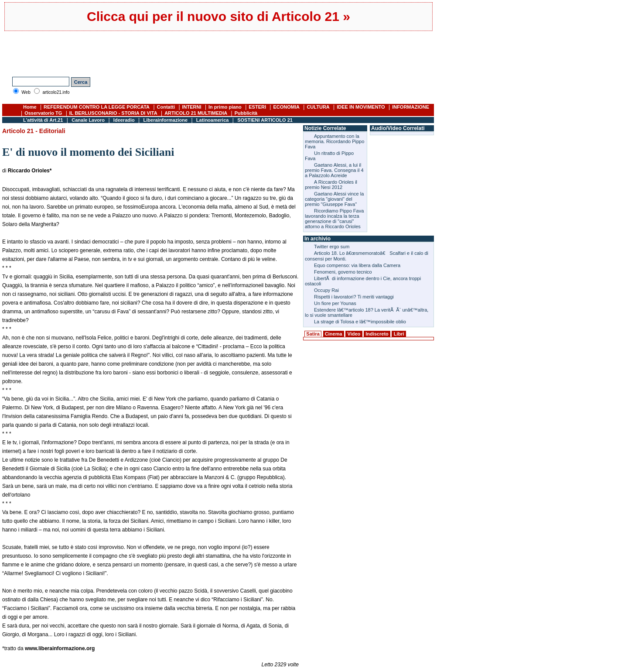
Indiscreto (377, 334)
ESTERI (257, 107)
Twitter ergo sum (332, 247)
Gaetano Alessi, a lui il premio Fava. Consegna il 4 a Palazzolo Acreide (334, 170)
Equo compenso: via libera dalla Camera (357, 265)
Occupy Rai (326, 290)
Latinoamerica (213, 120)
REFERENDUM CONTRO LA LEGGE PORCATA (97, 107)
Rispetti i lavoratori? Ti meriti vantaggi (354, 297)
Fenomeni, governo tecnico (343, 272)
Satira (313, 334)
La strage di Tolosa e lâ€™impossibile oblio (360, 322)
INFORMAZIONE (411, 107)
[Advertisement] (161, 53)
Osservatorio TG (43, 113)
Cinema (334, 334)
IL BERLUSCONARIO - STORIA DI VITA (113, 113)
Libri (399, 334)
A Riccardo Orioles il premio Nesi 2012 (331, 185)
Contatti (166, 107)
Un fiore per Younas (335, 303)
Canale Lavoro (88, 120)
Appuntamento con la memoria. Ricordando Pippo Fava (334, 141)
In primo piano (225, 107)
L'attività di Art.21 (43, 120)
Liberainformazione (166, 120)
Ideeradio (124, 120)
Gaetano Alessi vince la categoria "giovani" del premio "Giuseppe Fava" (334, 199)
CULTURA (318, 107)
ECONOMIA (286, 107)
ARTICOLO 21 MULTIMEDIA (196, 113)
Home (30, 107)
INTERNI (192, 107)
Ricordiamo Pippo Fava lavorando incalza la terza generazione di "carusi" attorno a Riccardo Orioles (334, 219)
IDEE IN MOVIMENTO (361, 107)
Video (354, 334)
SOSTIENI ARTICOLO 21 (265, 120)
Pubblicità (246, 113)
